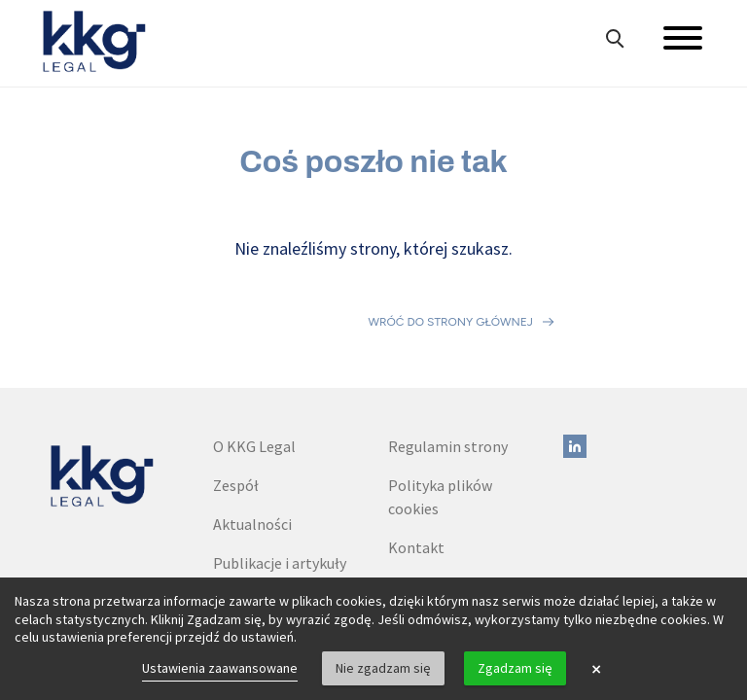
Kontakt (416, 467)
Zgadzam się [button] (515, 668)
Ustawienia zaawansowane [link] (220, 668)
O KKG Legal (254, 366)
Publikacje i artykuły (280, 482)
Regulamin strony (448, 366)
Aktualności (252, 443)
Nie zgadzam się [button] (383, 668)
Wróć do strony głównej (451, 282)
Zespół (236, 404)
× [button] (596, 669)
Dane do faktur (437, 506)
